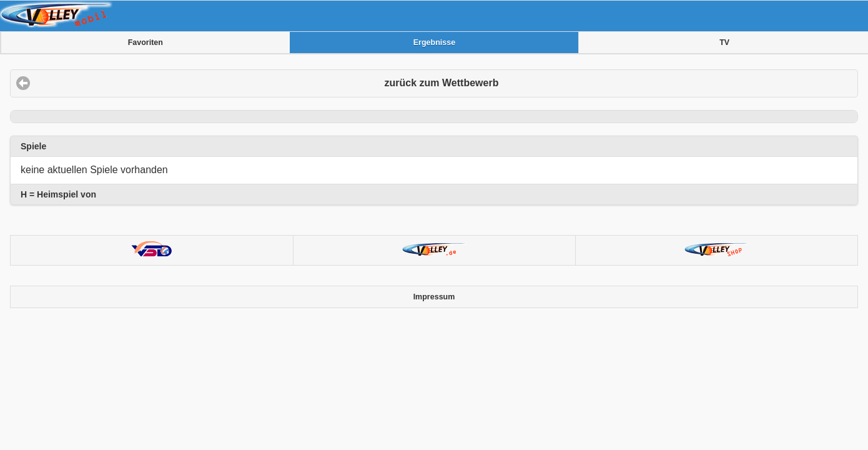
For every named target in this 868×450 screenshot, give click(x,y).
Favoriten (145, 42)
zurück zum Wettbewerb (442, 83)
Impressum (434, 297)
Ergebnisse (434, 42)
